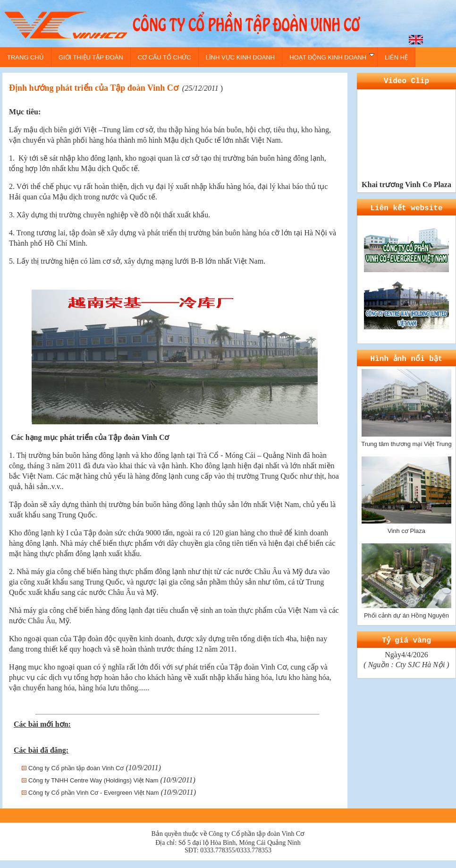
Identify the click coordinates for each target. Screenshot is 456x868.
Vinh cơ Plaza (406, 526)
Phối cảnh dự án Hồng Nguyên (406, 611)
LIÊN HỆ (396, 57)
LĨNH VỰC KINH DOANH (241, 57)
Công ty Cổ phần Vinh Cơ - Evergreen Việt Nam (94, 793)
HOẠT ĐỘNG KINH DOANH (332, 57)
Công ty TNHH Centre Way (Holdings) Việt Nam (93, 780)
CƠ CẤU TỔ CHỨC (165, 57)
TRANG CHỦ (25, 57)
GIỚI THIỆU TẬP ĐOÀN (91, 57)
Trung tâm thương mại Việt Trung (406, 439)
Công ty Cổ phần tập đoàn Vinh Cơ (76, 768)
